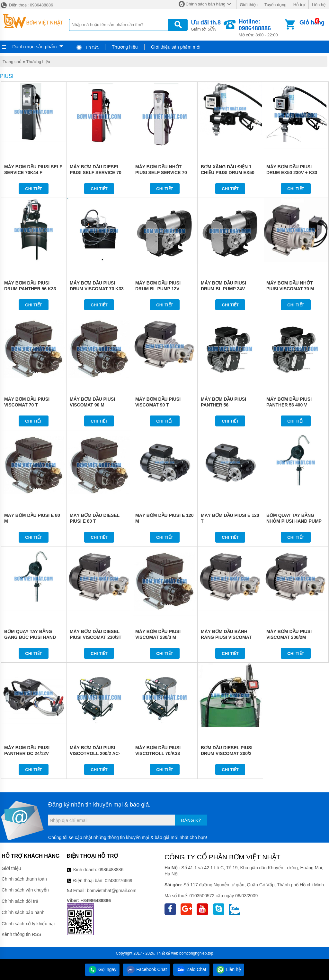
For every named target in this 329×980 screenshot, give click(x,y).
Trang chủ (12, 62)
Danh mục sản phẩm (34, 47)
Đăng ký (191, 820)
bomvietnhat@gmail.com (111, 891)
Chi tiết (34, 189)
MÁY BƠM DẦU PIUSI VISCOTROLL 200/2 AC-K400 (95, 753)
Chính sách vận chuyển (25, 890)
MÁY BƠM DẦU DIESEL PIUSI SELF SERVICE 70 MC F (96, 173)
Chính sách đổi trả (20, 901)
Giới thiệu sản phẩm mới (176, 47)
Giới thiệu (249, 5)
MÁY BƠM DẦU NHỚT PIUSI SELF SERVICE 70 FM (161, 173)
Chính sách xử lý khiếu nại (28, 924)
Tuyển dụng (276, 5)
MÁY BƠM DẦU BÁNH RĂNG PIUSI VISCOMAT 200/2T (226, 637)
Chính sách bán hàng (206, 4)
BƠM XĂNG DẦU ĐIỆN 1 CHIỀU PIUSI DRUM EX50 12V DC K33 (228, 173)
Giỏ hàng (312, 23)
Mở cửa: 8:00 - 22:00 (261, 28)
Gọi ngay (102, 969)
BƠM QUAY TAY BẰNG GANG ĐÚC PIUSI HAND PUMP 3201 (30, 637)
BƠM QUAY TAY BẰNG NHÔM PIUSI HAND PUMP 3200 (294, 521)
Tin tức (87, 47)
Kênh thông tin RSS (21, 934)
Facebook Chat (146, 969)
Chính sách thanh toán (24, 879)
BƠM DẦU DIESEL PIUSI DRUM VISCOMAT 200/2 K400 (227, 753)
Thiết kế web (167, 953)
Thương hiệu (125, 47)
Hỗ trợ (299, 5)
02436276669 (119, 881)
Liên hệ (319, 5)
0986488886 (111, 870)
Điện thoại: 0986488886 (27, 5)
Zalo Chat (191, 969)
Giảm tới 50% (206, 25)
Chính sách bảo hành (23, 912)
